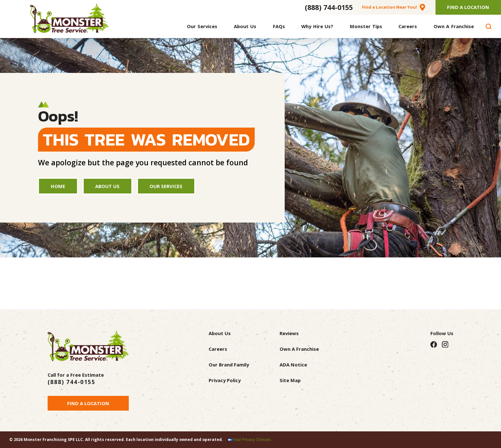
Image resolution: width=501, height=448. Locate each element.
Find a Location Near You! (389, 7)
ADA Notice (293, 365)
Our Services (166, 186)
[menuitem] (202, 26)
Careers (218, 349)
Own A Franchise (299, 349)
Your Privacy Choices (252, 440)
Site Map (290, 380)
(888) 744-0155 (329, 7)
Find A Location (468, 7)
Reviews (289, 333)
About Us (107, 186)
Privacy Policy (225, 380)
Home (58, 186)
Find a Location (88, 403)
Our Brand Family (229, 365)
